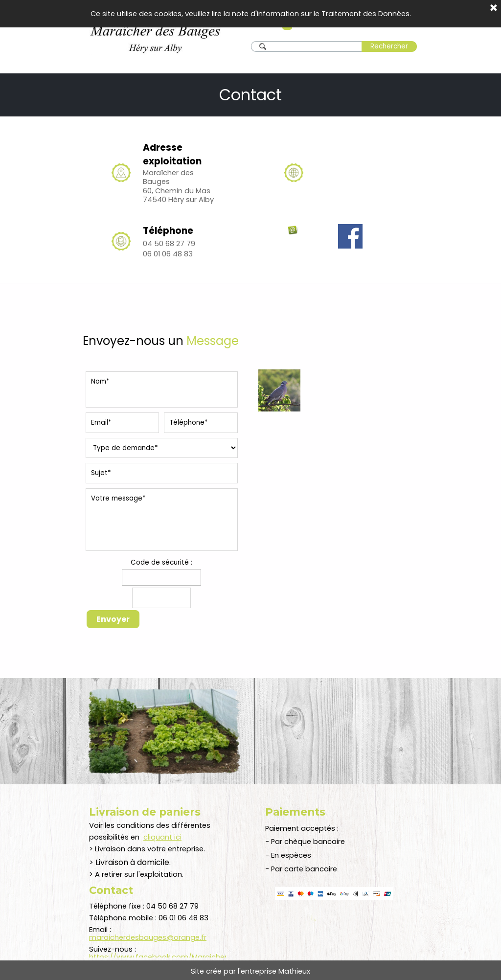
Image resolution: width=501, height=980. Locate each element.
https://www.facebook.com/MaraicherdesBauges (178, 957)
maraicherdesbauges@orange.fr (148, 937)
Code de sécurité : (161, 562)
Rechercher (389, 46)
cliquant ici (162, 837)
